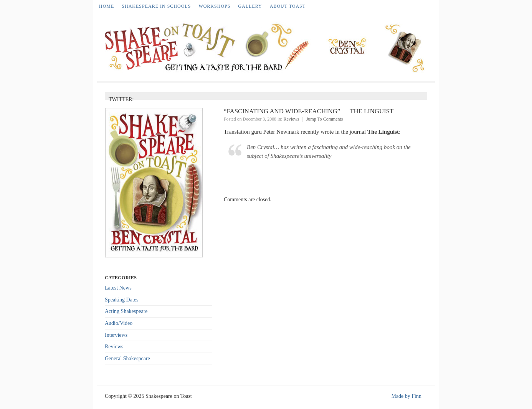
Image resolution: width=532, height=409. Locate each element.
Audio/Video (119, 323)
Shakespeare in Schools (156, 6)
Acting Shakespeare (126, 311)
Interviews (116, 335)
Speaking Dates (121, 300)
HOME (107, 6)
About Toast (288, 6)
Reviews (292, 119)
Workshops (214, 6)
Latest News (118, 288)
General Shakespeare (127, 358)
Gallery (250, 6)
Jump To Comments (325, 119)
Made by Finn (406, 396)
